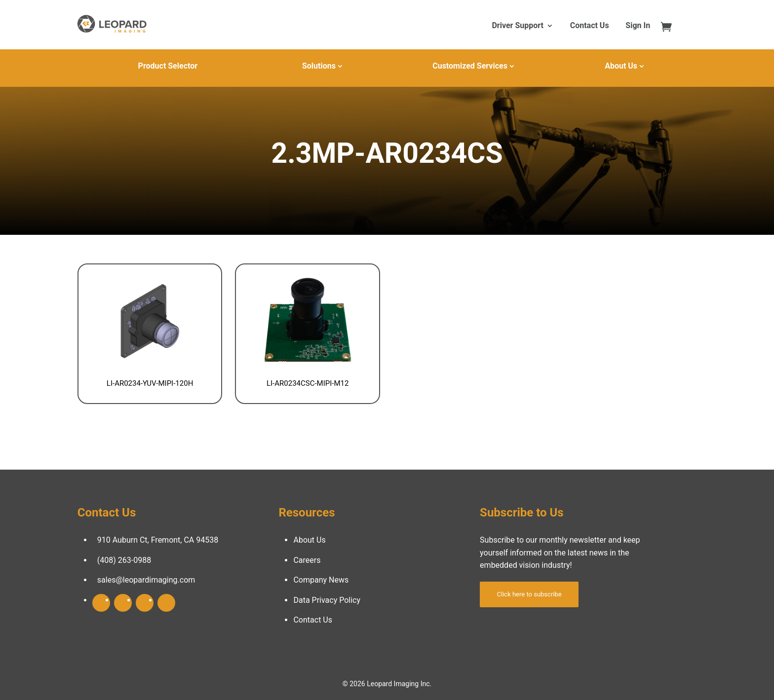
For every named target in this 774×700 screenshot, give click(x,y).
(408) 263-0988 (124, 560)
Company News (321, 580)
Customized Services (470, 66)
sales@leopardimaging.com (146, 580)
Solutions (319, 66)
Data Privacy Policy (327, 600)
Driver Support (517, 26)
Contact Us (590, 26)
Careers (307, 560)
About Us (621, 66)
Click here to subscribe (529, 594)
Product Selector (168, 66)
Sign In (638, 26)
